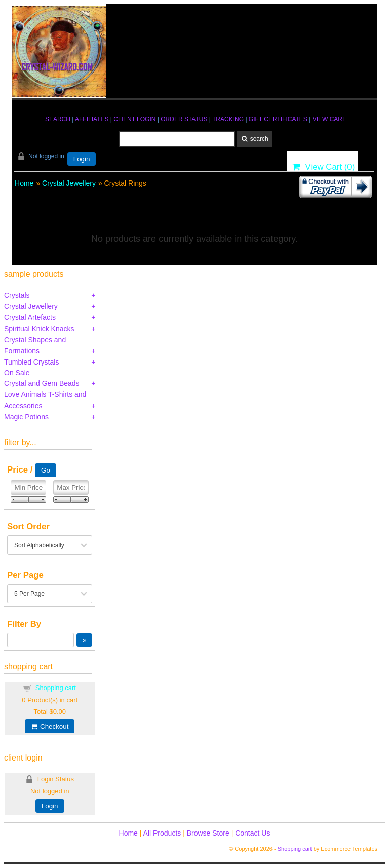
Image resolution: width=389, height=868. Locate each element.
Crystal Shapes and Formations (35, 345)
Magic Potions (26, 417)
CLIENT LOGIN (134, 119)
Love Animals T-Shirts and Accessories (45, 400)
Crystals (17, 295)
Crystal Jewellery (69, 183)
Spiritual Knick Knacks (39, 329)
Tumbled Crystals (31, 362)
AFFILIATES (92, 119)
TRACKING (228, 119)
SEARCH (58, 119)
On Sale (17, 373)
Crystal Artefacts (30, 317)
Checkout (50, 726)
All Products (162, 833)
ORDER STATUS (184, 119)
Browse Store (208, 833)
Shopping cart (56, 688)
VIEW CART (329, 119)
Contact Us (252, 833)
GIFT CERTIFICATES (278, 119)
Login (82, 159)
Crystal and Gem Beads (42, 383)
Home (24, 183)
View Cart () (323, 167)
